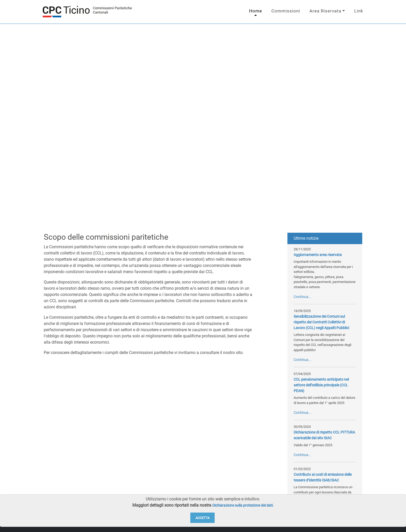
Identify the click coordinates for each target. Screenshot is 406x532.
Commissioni (286, 11)
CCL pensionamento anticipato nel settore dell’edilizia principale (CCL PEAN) (321, 385)
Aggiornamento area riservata (318, 255)
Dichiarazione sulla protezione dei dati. (243, 505)
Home (256, 11)
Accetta (202, 518)
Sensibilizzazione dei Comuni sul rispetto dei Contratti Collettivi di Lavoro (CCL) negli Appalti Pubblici (321, 322)
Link (359, 11)
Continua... (303, 297)
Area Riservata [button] (325, 11)
